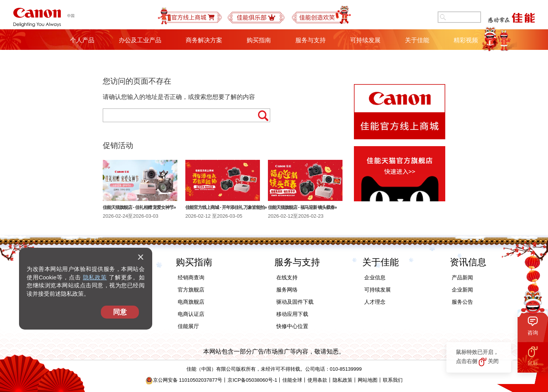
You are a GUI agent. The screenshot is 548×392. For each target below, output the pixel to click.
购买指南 (259, 40)
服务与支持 (311, 40)
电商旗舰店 (191, 302)
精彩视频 (466, 40)
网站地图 (368, 380)
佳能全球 (292, 380)
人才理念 (375, 302)
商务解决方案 (204, 40)
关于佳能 (417, 40)
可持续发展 (365, 40)
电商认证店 (191, 314)
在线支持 (287, 277)
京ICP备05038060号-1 (252, 380)
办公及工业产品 (140, 40)
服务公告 (462, 302)
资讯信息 (468, 262)
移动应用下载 (292, 314)
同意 (120, 312)
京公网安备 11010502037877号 (184, 380)
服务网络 (287, 290)
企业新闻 (462, 290)
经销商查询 (191, 277)
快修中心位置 (292, 326)
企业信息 (375, 277)
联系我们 (393, 380)
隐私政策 (95, 277)
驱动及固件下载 (295, 302)
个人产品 (82, 40)
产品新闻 (462, 277)
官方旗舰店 (191, 290)
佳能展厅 (188, 326)
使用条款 (317, 380)
